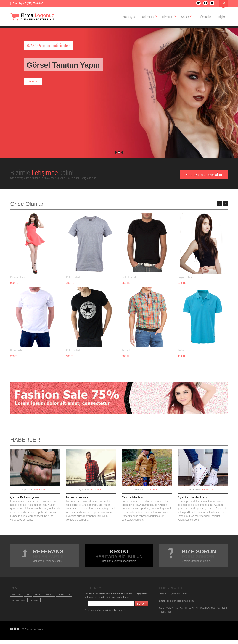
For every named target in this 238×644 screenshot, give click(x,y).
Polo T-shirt (73, 277)
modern (38, 594)
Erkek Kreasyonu (79, 497)
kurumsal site (64, 594)
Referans (48, 551)
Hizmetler (169, 17)
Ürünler (187, 17)
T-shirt (126, 351)
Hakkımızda (148, 17)
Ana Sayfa (129, 17)
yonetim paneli (19, 600)
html (28, 594)
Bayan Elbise (18, 277)
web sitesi (17, 594)
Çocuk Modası (132, 497)
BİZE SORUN (199, 551)
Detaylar (33, 81)
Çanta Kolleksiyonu (25, 497)
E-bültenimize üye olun (204, 174)
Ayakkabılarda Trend (193, 497)
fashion (50, 594)
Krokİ (119, 551)
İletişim (221, 17)
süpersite (34, 600)
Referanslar (204, 17)
